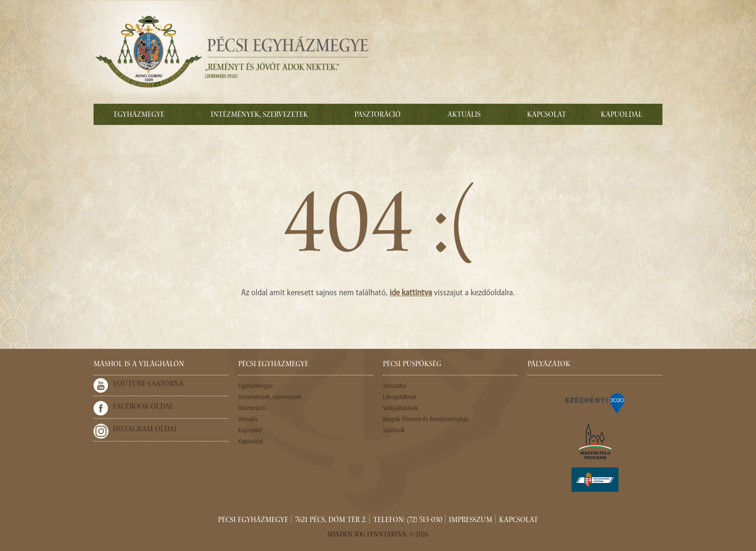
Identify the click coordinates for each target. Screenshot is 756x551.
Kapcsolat (547, 115)
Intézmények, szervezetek (259, 115)
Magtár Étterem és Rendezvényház (426, 420)
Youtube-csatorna (148, 385)
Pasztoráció (378, 115)
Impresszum (471, 521)
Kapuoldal (621, 115)
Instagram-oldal (145, 430)
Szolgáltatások (400, 408)
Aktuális (464, 115)
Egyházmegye (139, 115)
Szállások (394, 431)
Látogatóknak (400, 397)
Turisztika (394, 386)
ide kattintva (411, 293)
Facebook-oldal (143, 407)
